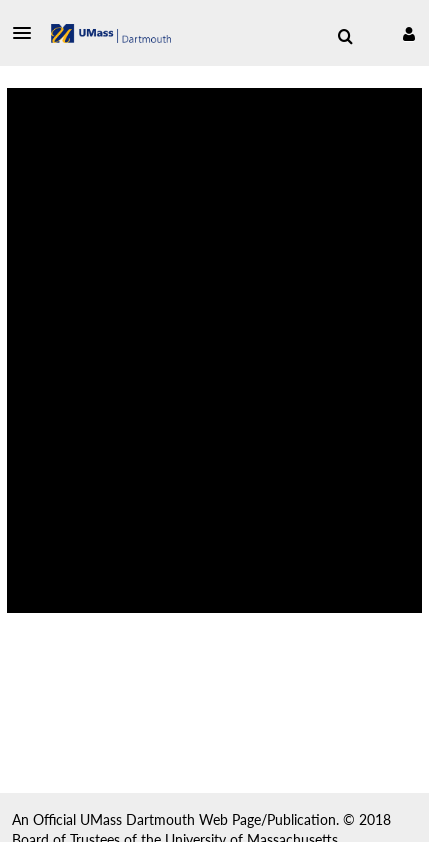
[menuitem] (345, 37)
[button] (28, 33)
